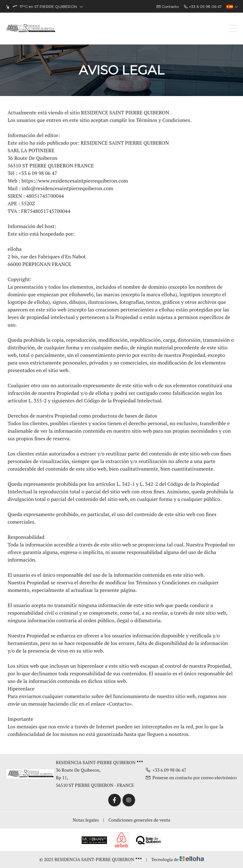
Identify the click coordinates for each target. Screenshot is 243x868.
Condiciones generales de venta (140, 820)
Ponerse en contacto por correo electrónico (191, 778)
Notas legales (86, 820)
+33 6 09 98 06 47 (166, 770)
